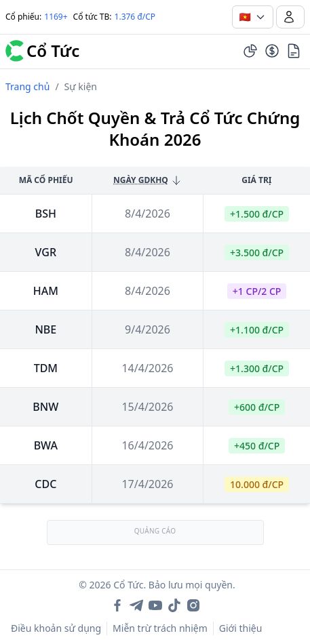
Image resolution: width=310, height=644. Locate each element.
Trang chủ (27, 86)
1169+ (56, 17)
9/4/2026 (148, 329)
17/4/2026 (147, 484)
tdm (46, 368)
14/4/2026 (147, 368)
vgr (46, 252)
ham (46, 291)
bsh (46, 214)
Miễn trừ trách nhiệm (160, 628)
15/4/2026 (147, 407)
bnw (45, 407)
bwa (46, 445)
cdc (45, 484)
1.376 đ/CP (135, 17)
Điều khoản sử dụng (56, 628)
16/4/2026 (147, 445)
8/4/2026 (148, 214)
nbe (45, 329)
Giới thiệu (241, 628)
